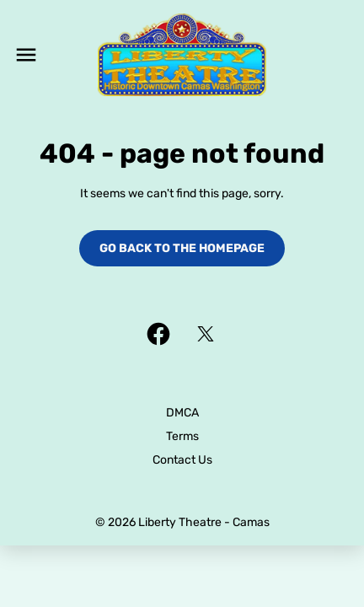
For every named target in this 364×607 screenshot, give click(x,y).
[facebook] (158, 334)
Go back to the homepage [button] (182, 248)
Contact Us (182, 460)
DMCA (182, 413)
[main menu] (26, 55)
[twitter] (206, 334)
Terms (182, 436)
